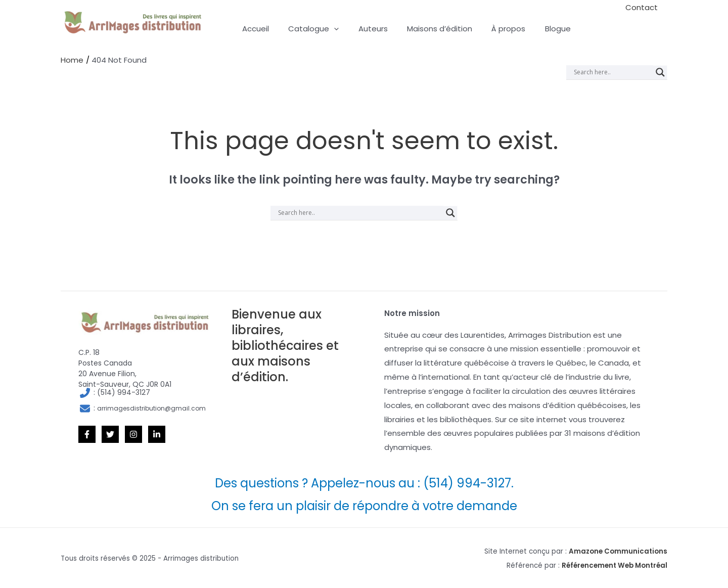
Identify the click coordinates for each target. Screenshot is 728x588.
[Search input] (612, 72)
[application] (328, 29)
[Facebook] (87, 434)
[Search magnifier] (660, 72)
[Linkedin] (157, 434)
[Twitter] (110, 434)
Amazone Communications (618, 551)
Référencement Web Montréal (615, 565)
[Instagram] (133, 434)
